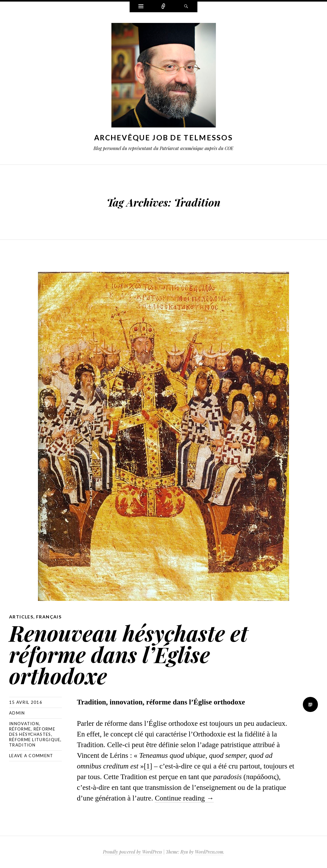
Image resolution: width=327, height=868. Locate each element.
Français (49, 617)
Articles (21, 617)
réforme (20, 729)
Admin (17, 713)
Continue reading (184, 798)
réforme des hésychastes (32, 732)
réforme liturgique (35, 740)
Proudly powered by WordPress (132, 852)
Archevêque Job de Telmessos (163, 137)
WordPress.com (209, 852)
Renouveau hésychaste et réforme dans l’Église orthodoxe (129, 654)
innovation (24, 724)
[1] (148, 766)
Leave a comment (31, 756)
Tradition (22, 745)
